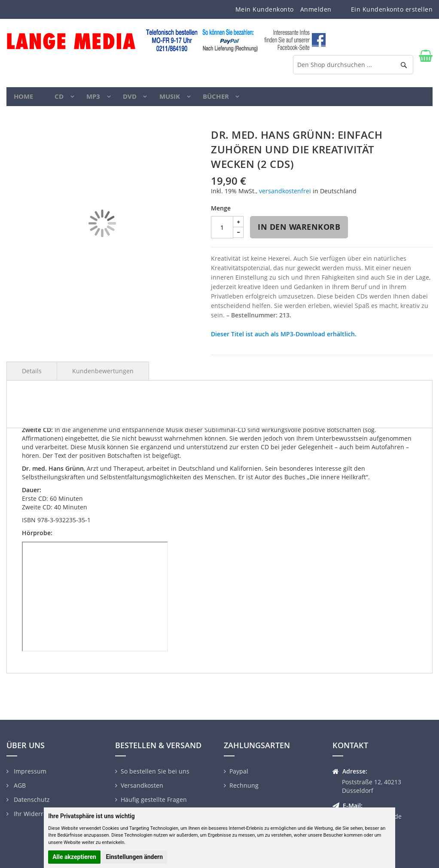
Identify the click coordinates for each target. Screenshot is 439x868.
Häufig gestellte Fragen (154, 799)
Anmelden (316, 9)
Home (25, 99)
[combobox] (353, 65)
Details (32, 376)
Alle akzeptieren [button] (74, 857)
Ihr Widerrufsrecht (40, 814)
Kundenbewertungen (103, 376)
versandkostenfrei (285, 196)
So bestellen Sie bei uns (155, 771)
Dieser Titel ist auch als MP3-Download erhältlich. (284, 340)
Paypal (239, 771)
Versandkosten (142, 785)
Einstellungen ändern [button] (134, 857)
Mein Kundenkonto (265, 9)
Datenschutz (31, 799)
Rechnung (244, 785)
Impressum (29, 771)
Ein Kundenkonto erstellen (392, 9)
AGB (19, 785)
